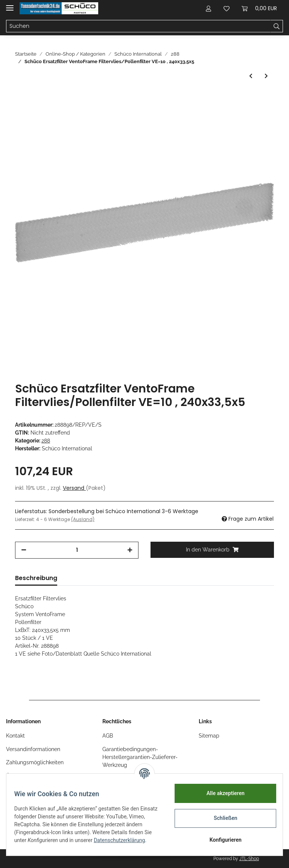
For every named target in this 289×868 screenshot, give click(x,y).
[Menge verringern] (24, 550)
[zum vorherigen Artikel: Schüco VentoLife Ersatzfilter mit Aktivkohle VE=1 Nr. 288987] (251, 76)
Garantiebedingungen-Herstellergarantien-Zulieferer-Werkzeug (140, 757)
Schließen (221, 818)
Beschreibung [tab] (36, 578)
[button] (208, 8)
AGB (108, 736)
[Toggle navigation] (10, 5)
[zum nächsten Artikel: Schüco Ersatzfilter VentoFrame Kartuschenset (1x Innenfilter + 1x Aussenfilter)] (266, 76)
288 (46, 441)
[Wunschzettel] (227, 8)
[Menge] (77, 550)
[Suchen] (138, 26)
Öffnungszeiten (24, 776)
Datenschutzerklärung (44, 844)
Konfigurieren (221, 840)
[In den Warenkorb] (212, 550)
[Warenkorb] (259, 8)
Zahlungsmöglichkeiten (35, 762)
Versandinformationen (33, 749)
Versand (74, 488)
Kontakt (15, 736)
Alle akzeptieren (221, 793)
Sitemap (209, 736)
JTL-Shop (249, 859)
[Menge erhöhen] (130, 550)
